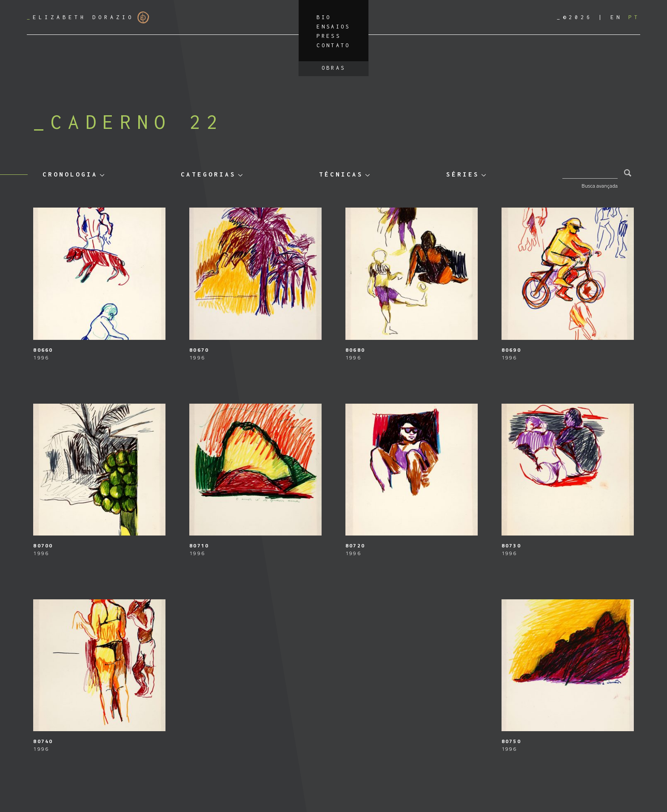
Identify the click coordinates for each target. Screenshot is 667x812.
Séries (463, 174)
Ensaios (333, 27)
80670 (199, 350)
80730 (511, 546)
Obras (334, 68)
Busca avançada (600, 186)
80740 (43, 741)
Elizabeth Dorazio (88, 17)
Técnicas (341, 174)
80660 (43, 350)
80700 (43, 546)
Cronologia (70, 174)
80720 (355, 546)
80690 (511, 350)
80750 (511, 741)
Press (329, 36)
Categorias (208, 174)
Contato (333, 45)
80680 (355, 350)
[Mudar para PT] (634, 17)
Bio (324, 17)
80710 (199, 546)
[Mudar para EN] (616, 17)
